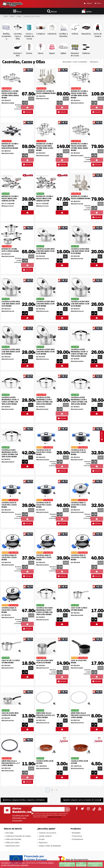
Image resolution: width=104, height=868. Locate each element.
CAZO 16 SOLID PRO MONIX (79, 662)
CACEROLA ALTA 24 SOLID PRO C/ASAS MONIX (78, 452)
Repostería (86, 34)
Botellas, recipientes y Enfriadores (6, 36)
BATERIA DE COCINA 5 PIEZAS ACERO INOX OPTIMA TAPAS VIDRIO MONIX (80, 147)
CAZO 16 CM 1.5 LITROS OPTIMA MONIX (11, 662)
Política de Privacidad (13, 839)
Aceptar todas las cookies (67, 864)
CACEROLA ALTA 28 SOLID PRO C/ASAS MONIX (9, 505)
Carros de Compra (98, 35)
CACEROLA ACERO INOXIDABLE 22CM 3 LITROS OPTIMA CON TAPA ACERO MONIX (44, 401)
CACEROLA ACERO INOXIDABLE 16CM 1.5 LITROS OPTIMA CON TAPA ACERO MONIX (79, 353)
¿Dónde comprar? (45, 836)
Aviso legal (9, 833)
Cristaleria (41, 34)
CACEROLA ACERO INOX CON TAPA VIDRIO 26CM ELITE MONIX (11, 352)
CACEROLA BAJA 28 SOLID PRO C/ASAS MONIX (9, 557)
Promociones (77, 836)
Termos (29, 53)
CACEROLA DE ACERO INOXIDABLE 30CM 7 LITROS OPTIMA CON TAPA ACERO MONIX (44, 611)
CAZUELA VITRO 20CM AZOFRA (45, 762)
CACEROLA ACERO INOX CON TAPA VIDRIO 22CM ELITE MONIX (45, 304)
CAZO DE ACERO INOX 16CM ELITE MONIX (45, 662)
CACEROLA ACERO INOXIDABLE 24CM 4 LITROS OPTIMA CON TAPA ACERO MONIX (79, 401)
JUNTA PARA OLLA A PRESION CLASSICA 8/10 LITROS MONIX (80, 715)
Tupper (52, 53)
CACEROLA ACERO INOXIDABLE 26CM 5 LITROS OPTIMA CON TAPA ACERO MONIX (10, 453)
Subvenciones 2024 (13, 846)
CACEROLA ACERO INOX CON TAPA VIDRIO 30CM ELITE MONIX (45, 352)
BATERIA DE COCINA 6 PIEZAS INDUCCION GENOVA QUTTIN (45, 199)
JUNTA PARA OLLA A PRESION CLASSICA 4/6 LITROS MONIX (45, 715)
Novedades (76, 833)
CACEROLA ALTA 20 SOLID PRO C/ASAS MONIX (44, 452)
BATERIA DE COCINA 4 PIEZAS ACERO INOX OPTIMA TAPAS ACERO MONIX (79, 94)
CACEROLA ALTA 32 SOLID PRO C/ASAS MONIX (44, 505)
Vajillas (63, 53)
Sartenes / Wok (18, 54)
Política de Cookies (12, 843)
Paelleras (86, 53)
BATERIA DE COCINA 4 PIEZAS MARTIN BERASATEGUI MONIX (10, 146)
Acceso (98, 3)
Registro (88, 3)
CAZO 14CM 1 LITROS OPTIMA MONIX (79, 609)
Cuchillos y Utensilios (63, 35)
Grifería (75, 34)
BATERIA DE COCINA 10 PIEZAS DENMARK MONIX (46, 92)
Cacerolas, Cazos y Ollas (18, 36)
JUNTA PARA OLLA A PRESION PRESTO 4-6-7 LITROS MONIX (11, 763)
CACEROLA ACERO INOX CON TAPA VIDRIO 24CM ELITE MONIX (80, 304)
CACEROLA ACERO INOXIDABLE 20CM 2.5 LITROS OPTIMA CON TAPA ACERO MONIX (10, 401)
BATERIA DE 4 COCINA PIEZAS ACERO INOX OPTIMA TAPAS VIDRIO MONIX (10, 94)
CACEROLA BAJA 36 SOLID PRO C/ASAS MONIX (9, 610)
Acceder (42, 839)
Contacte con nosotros (48, 833)
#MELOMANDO (27, 213)
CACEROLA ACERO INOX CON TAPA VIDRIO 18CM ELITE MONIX (80, 251)
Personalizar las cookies (95, 864)
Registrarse (43, 843)
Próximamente (78, 839)
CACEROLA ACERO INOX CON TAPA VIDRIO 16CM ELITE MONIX (45, 251)
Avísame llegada (27, 112)
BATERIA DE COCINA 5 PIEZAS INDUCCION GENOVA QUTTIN (10, 199)
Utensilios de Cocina (75, 54)
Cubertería (52, 34)
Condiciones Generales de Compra (18, 836)
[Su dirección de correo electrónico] (48, 809)
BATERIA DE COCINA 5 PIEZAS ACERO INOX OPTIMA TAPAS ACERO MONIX (45, 147)
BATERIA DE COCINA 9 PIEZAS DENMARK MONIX (81, 197)
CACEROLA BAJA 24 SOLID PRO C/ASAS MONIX (78, 505)
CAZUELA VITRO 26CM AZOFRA (79, 762)
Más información (81, 864)
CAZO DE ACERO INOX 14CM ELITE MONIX (10, 714)
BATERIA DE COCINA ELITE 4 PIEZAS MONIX (10, 250)
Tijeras (41, 53)
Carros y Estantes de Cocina (29, 36)
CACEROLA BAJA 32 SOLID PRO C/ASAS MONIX (44, 557)
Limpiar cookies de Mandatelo (50, 846)
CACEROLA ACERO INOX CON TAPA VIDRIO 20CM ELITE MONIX (11, 304)
